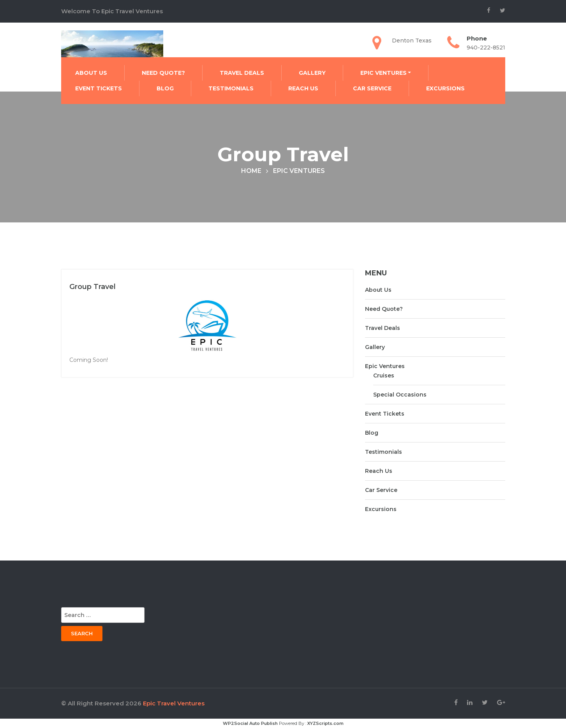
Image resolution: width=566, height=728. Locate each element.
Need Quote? (163, 73)
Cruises (384, 375)
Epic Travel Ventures (174, 703)
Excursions (445, 88)
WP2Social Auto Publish (250, 723)
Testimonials (231, 88)
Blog (165, 88)
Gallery (312, 73)
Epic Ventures (384, 73)
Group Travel (93, 287)
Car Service (372, 88)
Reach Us (303, 88)
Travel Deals (242, 73)
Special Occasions (400, 395)
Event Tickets (99, 88)
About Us (91, 73)
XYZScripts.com (325, 723)
